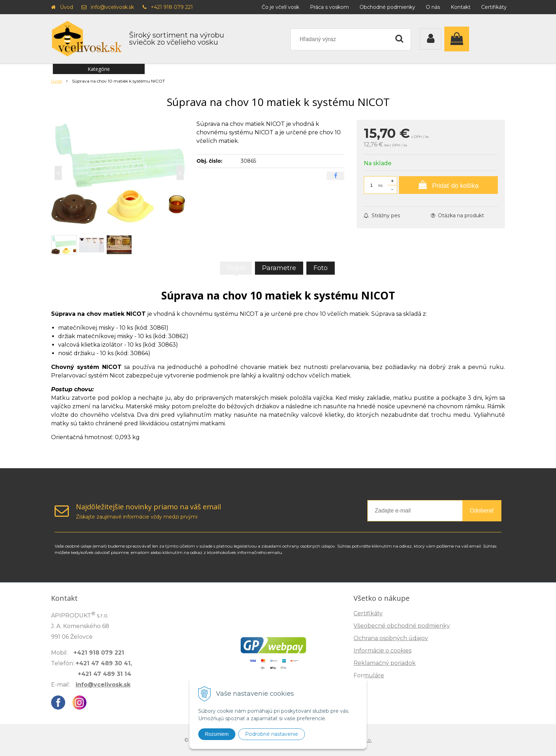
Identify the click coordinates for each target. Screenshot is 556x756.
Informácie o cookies (382, 651)
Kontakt (461, 7)
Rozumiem (217, 734)
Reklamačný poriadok (385, 663)
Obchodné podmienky (387, 7)
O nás (433, 7)
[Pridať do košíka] (448, 185)
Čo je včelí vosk (280, 7)
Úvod (66, 7)
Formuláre (369, 675)
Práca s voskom (329, 7)
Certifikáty (494, 7)
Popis (236, 268)
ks (380, 185)
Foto (321, 268)
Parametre (279, 268)
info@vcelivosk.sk (112, 7)
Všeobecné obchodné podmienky (402, 626)
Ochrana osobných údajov (391, 638)
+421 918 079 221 (172, 7)
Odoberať (482, 511)
